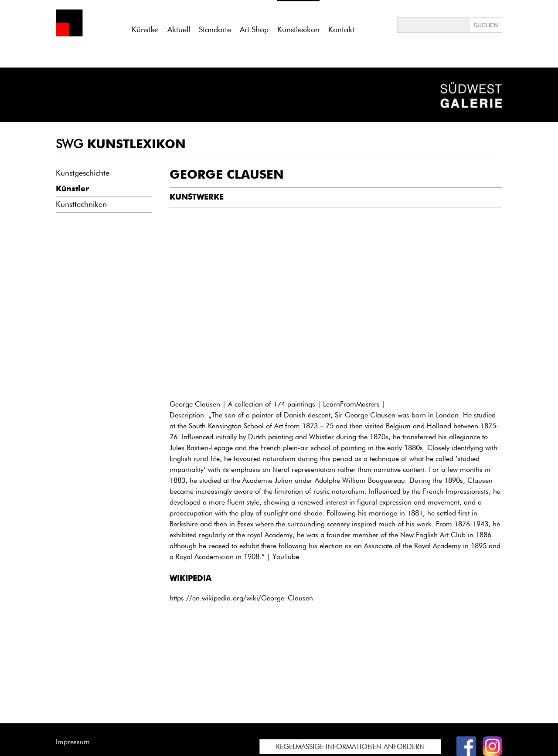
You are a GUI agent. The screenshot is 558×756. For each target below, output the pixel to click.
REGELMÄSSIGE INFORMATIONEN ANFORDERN (350, 747)
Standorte (215, 30)
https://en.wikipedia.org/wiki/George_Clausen (241, 598)
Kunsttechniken (81, 204)
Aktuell (179, 30)
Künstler (145, 30)
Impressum (73, 742)
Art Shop (254, 30)
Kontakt (341, 30)
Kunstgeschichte (83, 173)
